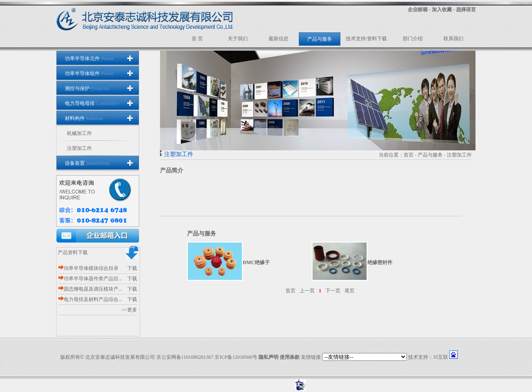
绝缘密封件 (380, 262)
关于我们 (238, 39)
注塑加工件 (79, 148)
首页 (409, 155)
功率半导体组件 (89, 73)
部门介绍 (413, 39)
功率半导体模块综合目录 (88, 268)
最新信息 (278, 39)
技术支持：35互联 (428, 357)
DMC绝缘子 (256, 262)
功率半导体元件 (89, 59)
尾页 (350, 291)
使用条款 (290, 357)
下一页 (333, 291)
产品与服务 (320, 39)
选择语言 (466, 10)
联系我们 (453, 39)
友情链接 (311, 357)
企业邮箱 (418, 10)
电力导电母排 (92, 103)
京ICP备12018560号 (236, 357)
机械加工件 (79, 133)
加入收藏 (442, 10)
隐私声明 (268, 357)
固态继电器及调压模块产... (90, 289)
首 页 (197, 39)
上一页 (307, 291)
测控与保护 (87, 88)
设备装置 (88, 163)
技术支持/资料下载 (366, 39)
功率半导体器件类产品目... (90, 279)
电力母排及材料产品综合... (90, 299)
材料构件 (84, 118)
